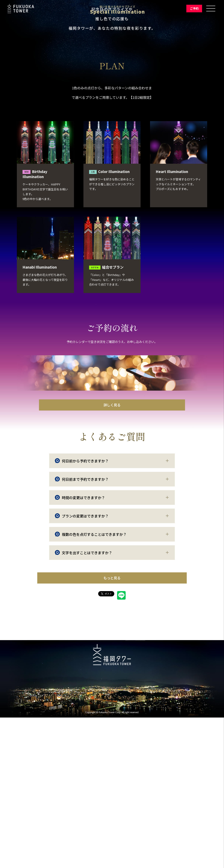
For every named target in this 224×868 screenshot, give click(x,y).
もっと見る (112, 727)
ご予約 (193, 8)
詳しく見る (112, 549)
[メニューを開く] (211, 9)
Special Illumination (115, 12)
